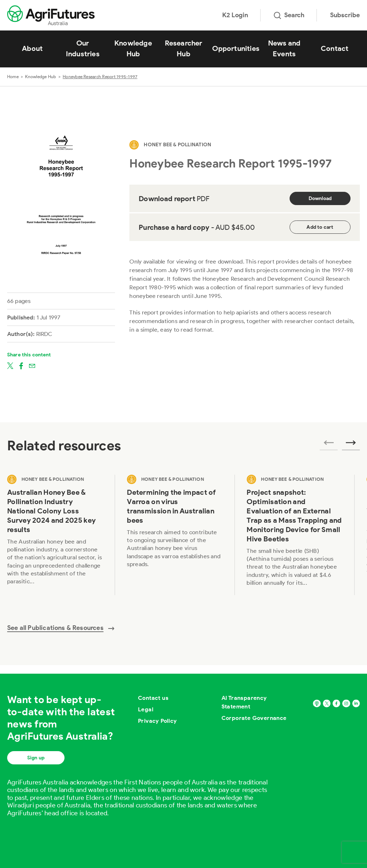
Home (13, 77)
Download (320, 198)
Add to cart (320, 227)
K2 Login (235, 15)
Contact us (153, 698)
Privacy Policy (158, 721)
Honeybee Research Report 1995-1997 (100, 77)
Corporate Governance (254, 718)
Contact (335, 48)
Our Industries (83, 48)
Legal (146, 709)
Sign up (36, 758)
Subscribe (345, 15)
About (32, 48)
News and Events (284, 48)
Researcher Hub (184, 48)
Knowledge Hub (133, 48)
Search (289, 15)
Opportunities (236, 48)
